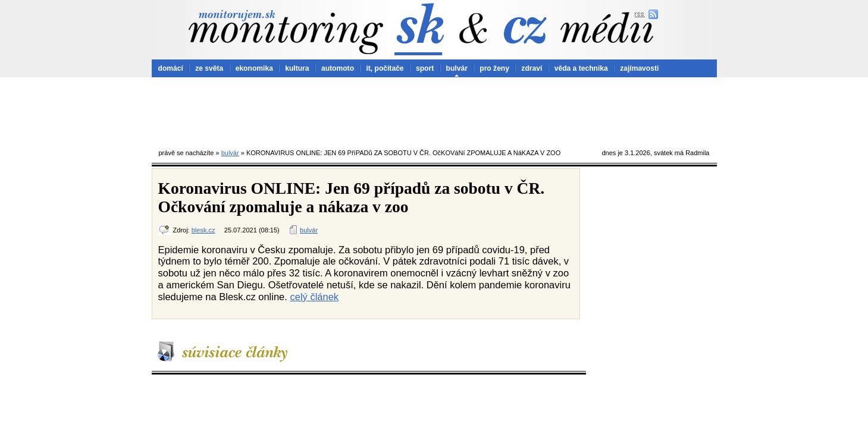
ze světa (209, 68)
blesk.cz (203, 230)
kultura (297, 68)
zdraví (532, 68)
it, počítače (385, 68)
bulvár (457, 68)
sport (425, 68)
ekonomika (254, 68)
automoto (338, 68)
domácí (171, 68)
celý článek (314, 297)
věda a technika (581, 68)
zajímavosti (639, 68)
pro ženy (494, 68)
